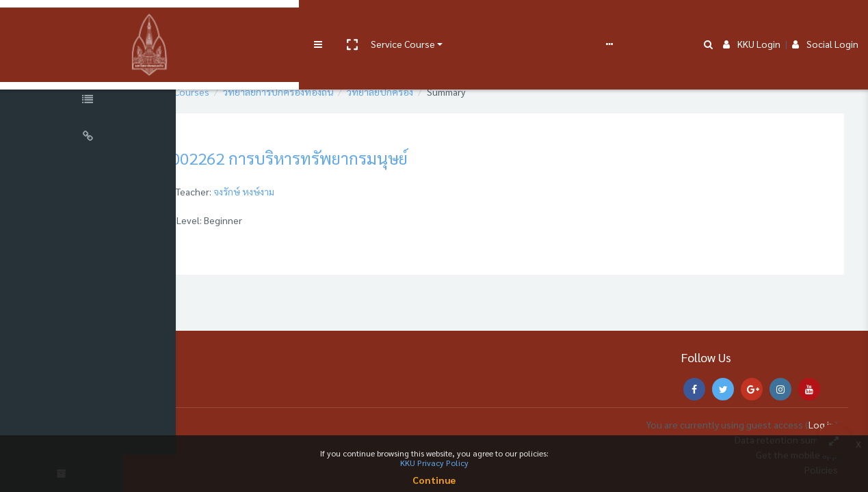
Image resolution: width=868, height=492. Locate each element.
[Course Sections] (89, 64)
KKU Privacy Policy (434, 463)
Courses (259, 92)
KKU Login (752, 22)
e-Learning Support (436, 22)
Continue (434, 480)
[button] (231, 23)
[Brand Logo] (89, 23)
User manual (358, 22)
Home (214, 92)
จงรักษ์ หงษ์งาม (311, 191)
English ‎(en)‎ (551, 22)
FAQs (505, 22)
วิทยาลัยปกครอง (447, 92)
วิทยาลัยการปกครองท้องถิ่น (345, 92)
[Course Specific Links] (89, 101)
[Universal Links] (89, 138)
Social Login (825, 22)
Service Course (282, 22)
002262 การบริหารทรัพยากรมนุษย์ (356, 158)
